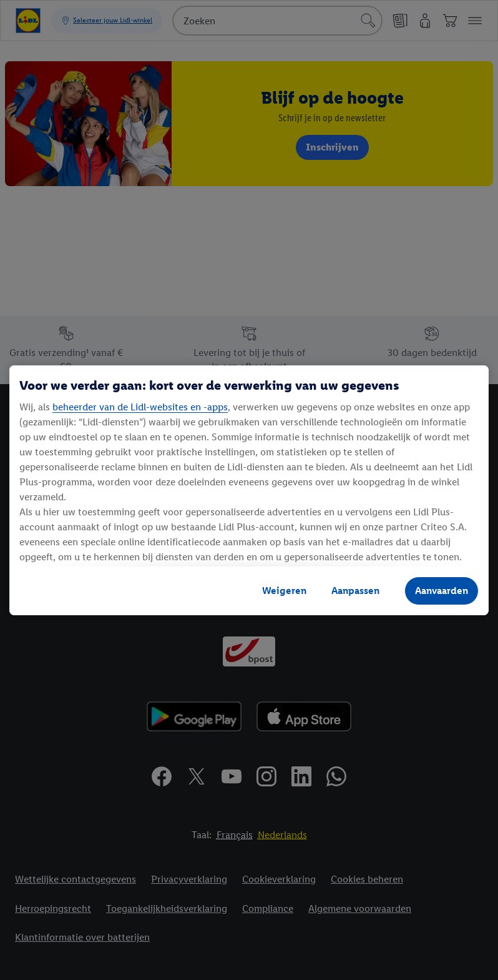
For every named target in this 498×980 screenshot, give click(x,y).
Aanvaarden (442, 591)
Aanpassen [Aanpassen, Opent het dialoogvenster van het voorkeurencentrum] (355, 591)
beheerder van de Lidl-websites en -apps (140, 407)
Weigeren (284, 591)
